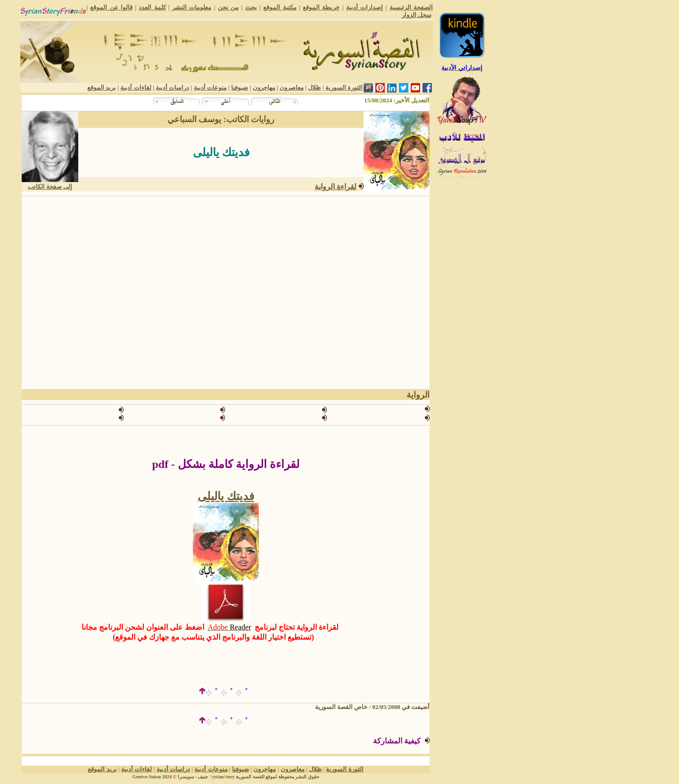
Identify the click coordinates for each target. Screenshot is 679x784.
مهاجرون (264, 88)
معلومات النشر (192, 7)
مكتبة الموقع (280, 7)
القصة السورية (250, 777)
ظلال (314, 88)
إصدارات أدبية (364, 7)
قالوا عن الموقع (111, 7)
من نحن (228, 7)
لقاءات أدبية (136, 88)
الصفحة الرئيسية (411, 7)
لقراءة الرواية (335, 187)
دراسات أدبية (172, 88)
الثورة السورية (344, 88)
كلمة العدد (152, 7)
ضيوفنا (240, 88)
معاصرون (292, 88)
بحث (251, 7)
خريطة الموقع (321, 7)
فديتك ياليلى (226, 496)
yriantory (222, 777)
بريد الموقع (102, 88)
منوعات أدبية (210, 88)
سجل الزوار (417, 15)
